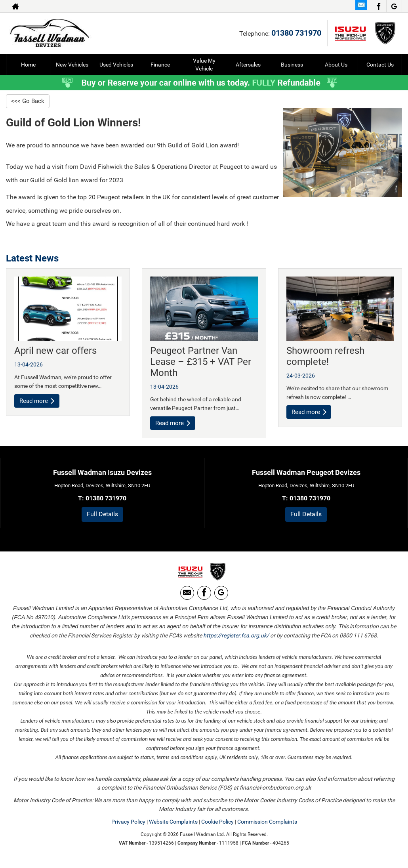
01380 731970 (296, 33)
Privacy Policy (128, 828)
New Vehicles (72, 65)
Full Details (102, 516)
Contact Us (380, 65)
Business (292, 65)
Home (28, 65)
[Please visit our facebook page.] (378, 6)
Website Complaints (173, 828)
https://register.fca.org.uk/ (236, 642)
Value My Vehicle (204, 65)
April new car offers (55, 351)
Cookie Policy (217, 828)
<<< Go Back (28, 101)
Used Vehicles (116, 65)
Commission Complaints (267, 828)
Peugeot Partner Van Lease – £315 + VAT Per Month (201, 362)
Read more (38, 402)
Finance (160, 65)
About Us (336, 65)
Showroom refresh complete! (325, 357)
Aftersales (248, 65)
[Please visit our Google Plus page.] (394, 6)
